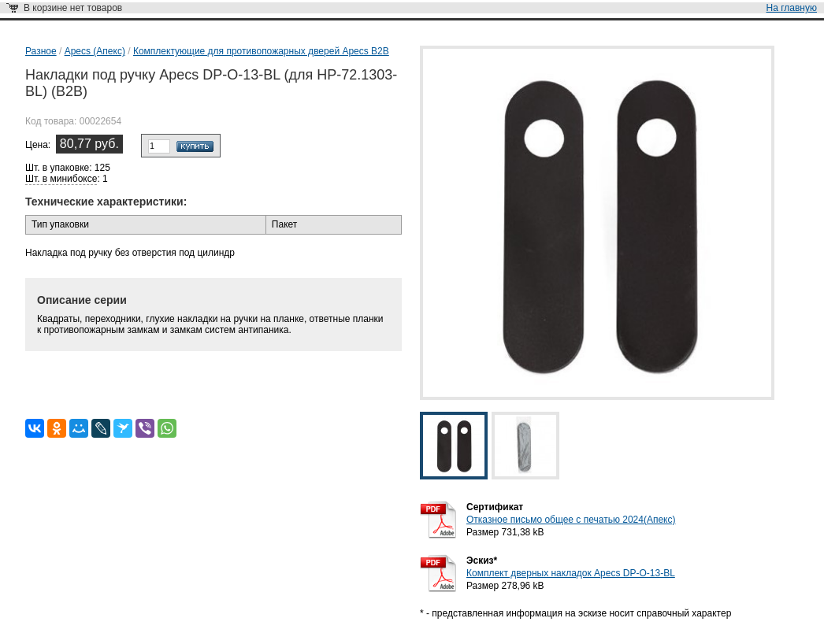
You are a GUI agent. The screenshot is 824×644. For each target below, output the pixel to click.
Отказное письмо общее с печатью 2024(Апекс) (571, 520)
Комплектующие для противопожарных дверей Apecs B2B (261, 51)
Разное (41, 51)
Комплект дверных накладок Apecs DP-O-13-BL (571, 573)
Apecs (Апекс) (95, 51)
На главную (792, 8)
